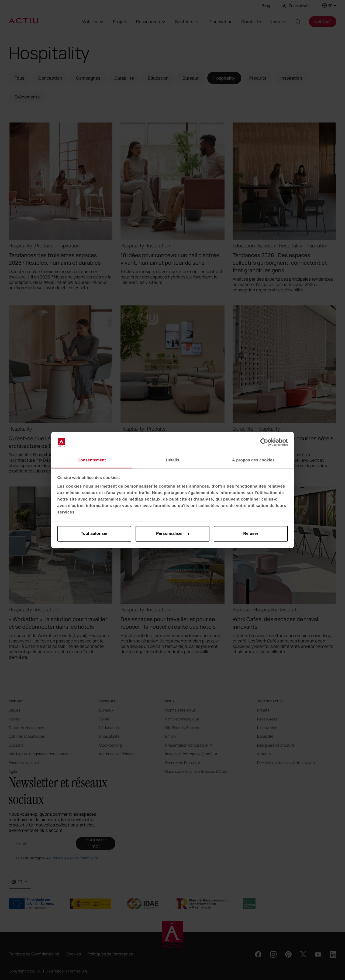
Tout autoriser (94, 534)
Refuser (251, 534)
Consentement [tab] (92, 460)
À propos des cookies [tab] (253, 460)
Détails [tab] (172, 460)
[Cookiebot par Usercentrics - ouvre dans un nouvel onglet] (264, 443)
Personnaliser (173, 534)
